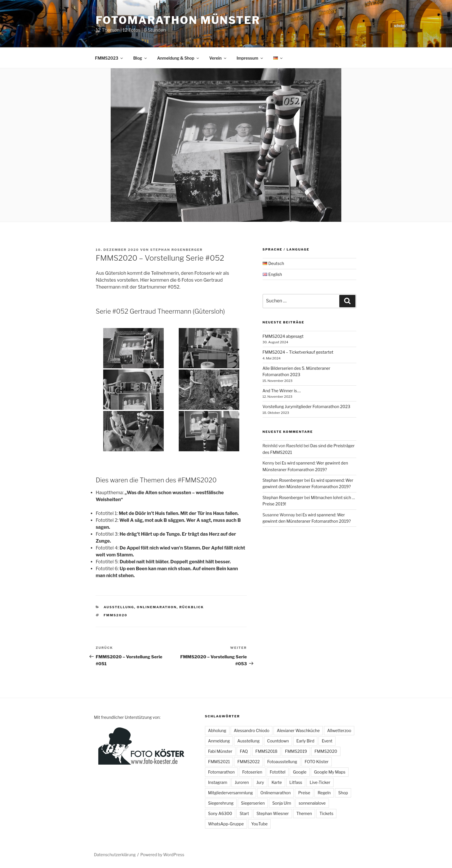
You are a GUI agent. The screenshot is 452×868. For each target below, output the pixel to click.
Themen (304, 813)
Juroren (242, 782)
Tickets (326, 813)
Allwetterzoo (339, 730)
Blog (140, 58)
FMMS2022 (248, 762)
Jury (260, 782)
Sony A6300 (220, 813)
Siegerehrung (221, 803)
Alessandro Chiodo (252, 730)
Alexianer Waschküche (298, 730)
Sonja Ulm (282, 803)
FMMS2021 (219, 762)
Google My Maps (330, 772)
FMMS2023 (110, 58)
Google (300, 772)
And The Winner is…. (282, 391)
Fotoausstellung (282, 762)
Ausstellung (119, 607)
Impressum (250, 58)
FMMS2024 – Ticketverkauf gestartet (298, 352)
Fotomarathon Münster (178, 20)
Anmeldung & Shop (178, 58)
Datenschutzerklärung (115, 855)
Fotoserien (252, 772)
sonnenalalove (312, 803)
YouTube (260, 824)
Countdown (278, 741)
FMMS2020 (116, 615)
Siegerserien (253, 803)
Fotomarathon (221, 772)
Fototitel (278, 772)
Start (244, 813)
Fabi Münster (220, 751)
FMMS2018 (267, 751)
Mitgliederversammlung (231, 793)
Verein (218, 58)
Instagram (218, 782)
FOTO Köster (317, 762)
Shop (343, 793)
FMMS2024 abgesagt (283, 336)
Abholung (217, 730)
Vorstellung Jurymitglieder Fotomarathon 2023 (306, 406)
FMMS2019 (296, 751)
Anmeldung (219, 741)
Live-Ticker (320, 782)
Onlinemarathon (157, 607)
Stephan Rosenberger (176, 250)
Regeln (324, 793)
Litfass (296, 782)
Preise (304, 793)
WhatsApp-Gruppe (226, 824)
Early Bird (305, 741)
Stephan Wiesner (273, 813)
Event (327, 741)
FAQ (244, 751)
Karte (277, 782)
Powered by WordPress (162, 855)
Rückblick (192, 607)
